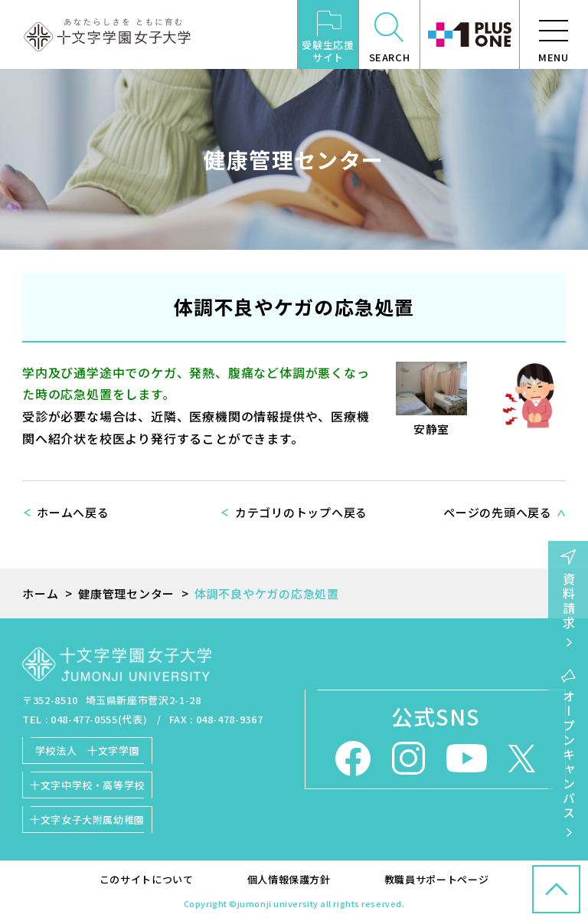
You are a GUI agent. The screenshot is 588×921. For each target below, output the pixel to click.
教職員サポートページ (437, 879)
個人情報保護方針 (289, 879)
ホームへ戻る (73, 512)
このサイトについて (147, 879)
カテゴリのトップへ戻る (301, 512)
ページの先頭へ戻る (498, 512)
